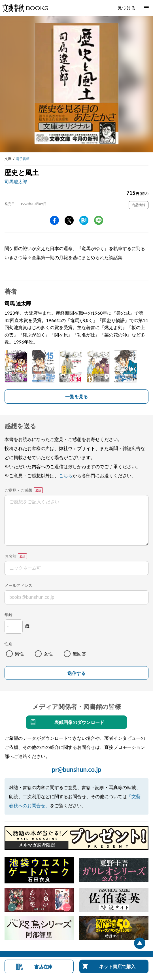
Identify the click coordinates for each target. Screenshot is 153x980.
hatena (84, 220)
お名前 (10, 556)
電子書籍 (23, 159)
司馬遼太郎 (16, 181)
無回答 (79, 654)
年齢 (8, 614)
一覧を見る (76, 396)
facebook (54, 220)
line (99, 220)
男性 (19, 654)
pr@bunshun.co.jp (76, 769)
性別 (8, 644)
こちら (66, 475)
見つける (127, 8)
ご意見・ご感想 (18, 490)
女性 (48, 654)
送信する (76, 673)
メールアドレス (18, 585)
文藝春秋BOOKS (25, 8)
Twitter (69, 220)
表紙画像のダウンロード (79, 722)
